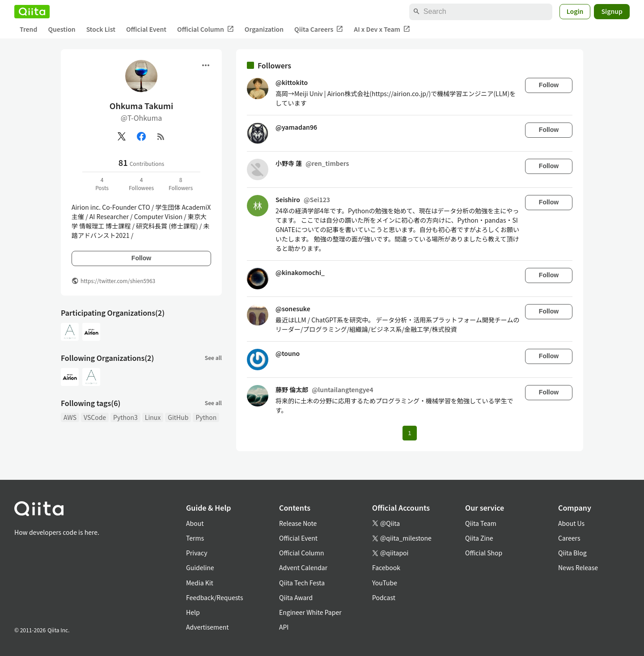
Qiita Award (296, 597)
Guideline (200, 567)
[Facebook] (141, 136)
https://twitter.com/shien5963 (118, 281)
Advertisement (208, 627)
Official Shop (484, 553)
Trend (28, 29)
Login (575, 11)
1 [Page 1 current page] (409, 433)
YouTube (385, 583)
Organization (264, 29)
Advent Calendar (303, 567)
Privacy (197, 553)
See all (213, 358)
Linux (153, 417)
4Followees (141, 184)
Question (61, 29)
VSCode (95, 417)
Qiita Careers (319, 29)
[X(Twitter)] (122, 136)
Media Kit (200, 583)
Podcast (384, 597)
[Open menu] (206, 65)
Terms (195, 538)
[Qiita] (32, 12)
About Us (571, 523)
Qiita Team (481, 523)
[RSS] (161, 136)
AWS (70, 417)
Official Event (146, 29)
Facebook (386, 567)
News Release (578, 567)
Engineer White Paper (310, 612)
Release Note (298, 523)
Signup (612, 11)
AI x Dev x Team (382, 29)
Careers (569, 538)
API (284, 627)
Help (193, 612)
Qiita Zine (479, 538)
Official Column (205, 29)
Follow (141, 258)
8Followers (181, 184)
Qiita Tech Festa (302, 583)
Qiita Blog (572, 553)
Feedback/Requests (215, 597)
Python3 (125, 417)
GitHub (178, 417)
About (195, 523)
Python (206, 417)
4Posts (102, 184)
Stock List (101, 29)
